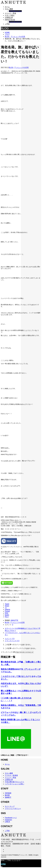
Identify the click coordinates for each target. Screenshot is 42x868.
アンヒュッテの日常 (21, 68)
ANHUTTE (14, 620)
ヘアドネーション (15, 11)
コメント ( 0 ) (10, 639)
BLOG (11, 68)
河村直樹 (8, 793)
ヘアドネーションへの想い (15, 784)
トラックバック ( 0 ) (12, 641)
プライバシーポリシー (13, 809)
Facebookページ (11, 818)
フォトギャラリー (15, 22)
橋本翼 (7, 795)
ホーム (7, 7)
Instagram (8, 820)
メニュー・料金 (10, 13)
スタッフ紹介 (10, 15)
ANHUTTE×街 (10, 20)
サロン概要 (9, 9)
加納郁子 (8, 797)
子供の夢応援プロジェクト (15, 782)
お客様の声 (9, 18)
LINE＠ (7, 822)
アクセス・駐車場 (11, 775)
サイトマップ (10, 806)
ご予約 (7, 24)
